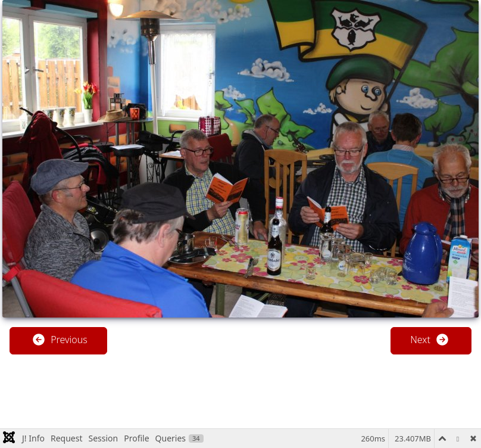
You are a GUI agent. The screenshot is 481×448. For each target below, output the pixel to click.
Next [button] (430, 340)
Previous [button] (60, 340)
